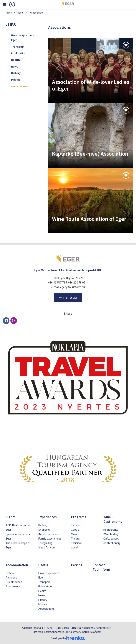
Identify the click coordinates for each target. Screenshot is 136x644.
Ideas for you (47, 547)
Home (9, 13)
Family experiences (50, 538)
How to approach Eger (23, 38)
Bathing (43, 525)
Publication (19, 53)
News (15, 66)
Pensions (11, 577)
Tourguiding (45, 543)
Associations (37, 13)
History (16, 73)
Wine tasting (111, 534)
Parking (77, 565)
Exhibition (77, 543)
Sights (11, 517)
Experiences (48, 517)
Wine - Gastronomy (113, 519)
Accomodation (17, 565)
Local (74, 547)
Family (75, 525)
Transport (18, 47)
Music (75, 534)
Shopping (44, 530)
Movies (16, 80)
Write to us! (68, 298)
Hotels (10, 573)
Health (15, 60)
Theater (76, 538)
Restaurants (111, 530)
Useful (21, 13)
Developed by (68, 638)
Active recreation (49, 534)
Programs (79, 517)
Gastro (75, 530)
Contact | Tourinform (102, 567)
